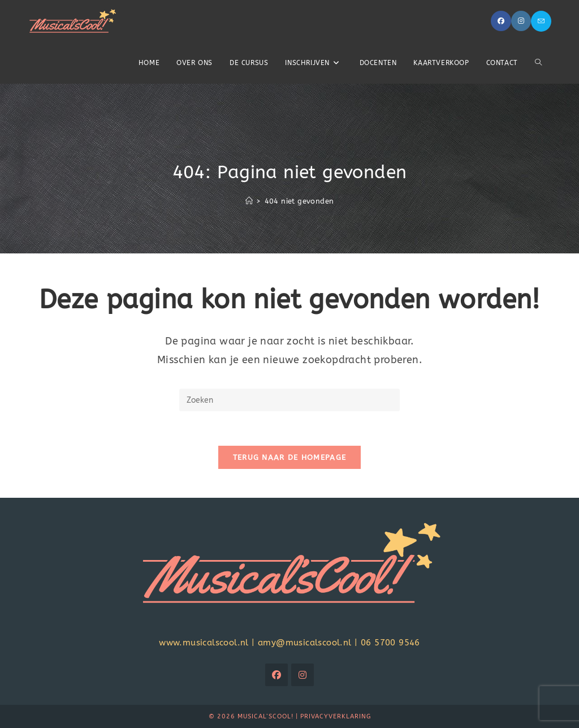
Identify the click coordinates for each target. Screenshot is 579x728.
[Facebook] (276, 675)
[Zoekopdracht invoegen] (289, 400)
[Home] (249, 201)
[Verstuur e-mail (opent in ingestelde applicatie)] (541, 21)
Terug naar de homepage (290, 457)
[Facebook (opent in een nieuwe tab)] (501, 21)
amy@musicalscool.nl (305, 643)
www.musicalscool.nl (204, 643)
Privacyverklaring (336, 716)
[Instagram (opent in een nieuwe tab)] (521, 21)
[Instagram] (303, 675)
